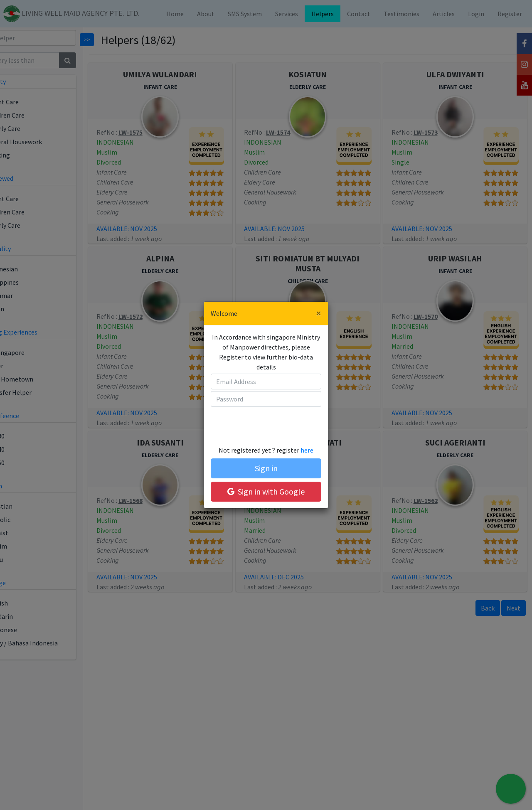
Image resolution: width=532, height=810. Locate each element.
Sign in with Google (266, 491)
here (307, 450)
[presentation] (258, 422)
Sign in (266, 468)
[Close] (319, 313)
